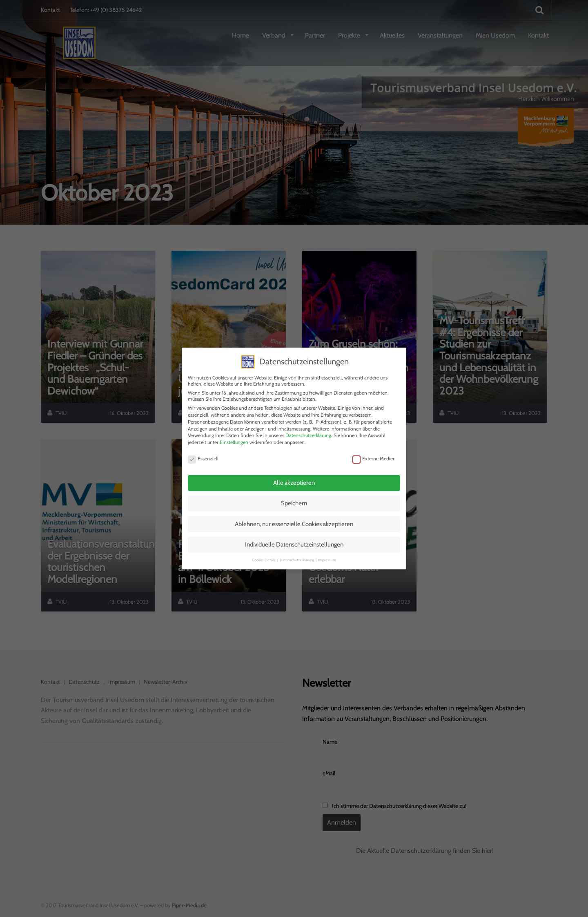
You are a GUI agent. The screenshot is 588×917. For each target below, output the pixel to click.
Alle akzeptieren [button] (294, 480)
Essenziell (203, 455)
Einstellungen (234, 439)
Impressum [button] (327, 557)
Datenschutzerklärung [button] (297, 557)
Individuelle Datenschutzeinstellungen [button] (294, 542)
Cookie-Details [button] (264, 557)
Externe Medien (374, 455)
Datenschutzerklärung (308, 432)
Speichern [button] (294, 500)
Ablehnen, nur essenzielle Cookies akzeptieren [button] (294, 521)
